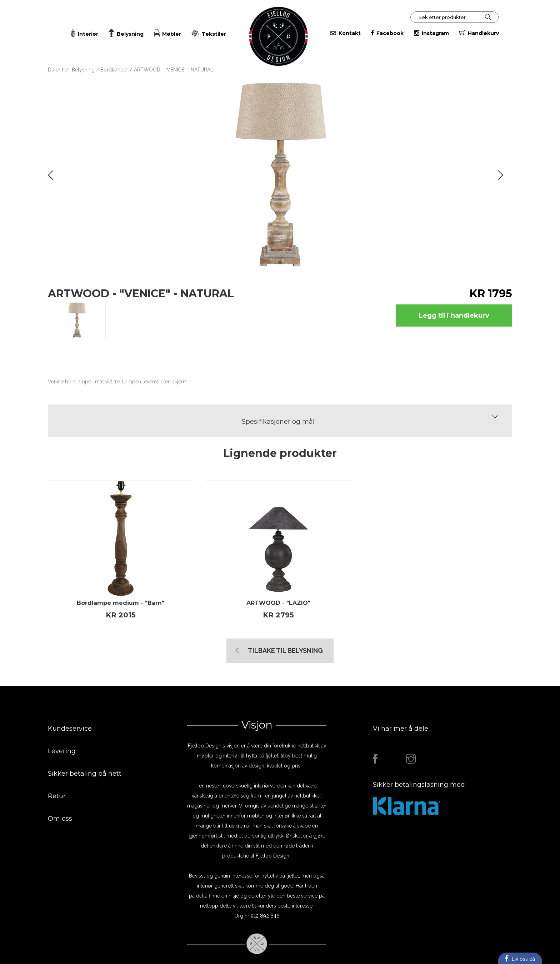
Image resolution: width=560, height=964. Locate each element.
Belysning (83, 70)
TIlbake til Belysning (285, 650)
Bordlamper (114, 70)
